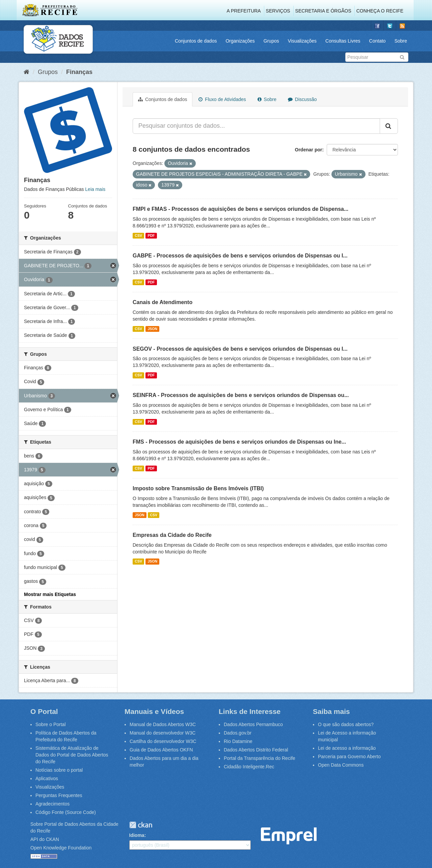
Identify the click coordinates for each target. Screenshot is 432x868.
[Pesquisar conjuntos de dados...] (256, 126)
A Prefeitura (244, 11)
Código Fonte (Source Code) (66, 812)
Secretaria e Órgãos (323, 11)
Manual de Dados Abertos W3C (163, 724)
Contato (377, 41)
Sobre (401, 41)
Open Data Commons (341, 765)
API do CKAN (45, 839)
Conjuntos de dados (196, 41)
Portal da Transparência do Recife (260, 758)
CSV (138, 235)
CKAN (141, 825)
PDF (151, 235)
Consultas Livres (343, 41)
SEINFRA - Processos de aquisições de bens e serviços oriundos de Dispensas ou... (241, 395)
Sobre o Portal (51, 724)
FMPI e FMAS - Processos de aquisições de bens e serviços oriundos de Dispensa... (240, 209)
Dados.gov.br (238, 733)
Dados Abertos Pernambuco (253, 724)
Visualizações (302, 41)
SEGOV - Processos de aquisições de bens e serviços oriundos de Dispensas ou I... (240, 349)
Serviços (278, 11)
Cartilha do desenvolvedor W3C (163, 741)
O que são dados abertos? (346, 724)
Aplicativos (47, 778)
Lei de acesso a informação (347, 748)
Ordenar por (309, 150)
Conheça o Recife (380, 11)
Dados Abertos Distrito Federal (256, 750)
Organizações (240, 41)
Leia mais (95, 189)
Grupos (271, 41)
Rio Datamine (238, 741)
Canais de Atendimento (163, 302)
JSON (152, 329)
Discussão (302, 99)
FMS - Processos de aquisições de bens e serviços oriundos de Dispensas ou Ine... (239, 442)
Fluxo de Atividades (222, 99)
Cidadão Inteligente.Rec (249, 767)
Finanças (79, 72)
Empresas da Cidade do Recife (172, 535)
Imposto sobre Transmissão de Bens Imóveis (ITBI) (198, 488)
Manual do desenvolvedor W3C (163, 733)
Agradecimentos (52, 804)
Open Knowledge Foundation (61, 848)
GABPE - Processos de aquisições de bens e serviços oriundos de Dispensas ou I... (240, 256)
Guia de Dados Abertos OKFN (161, 750)
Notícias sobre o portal (59, 770)
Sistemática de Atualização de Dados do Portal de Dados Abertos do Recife (72, 755)
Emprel (289, 836)
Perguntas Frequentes (59, 795)
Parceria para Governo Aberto (349, 757)
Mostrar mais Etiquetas (50, 594)
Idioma (137, 835)
